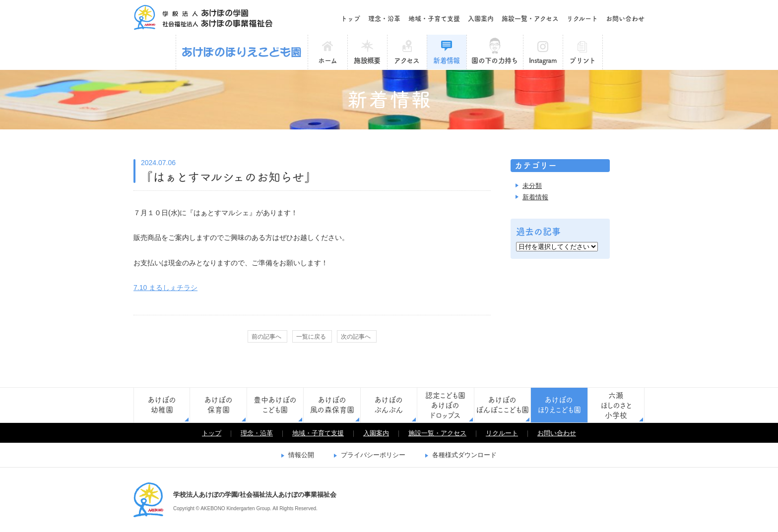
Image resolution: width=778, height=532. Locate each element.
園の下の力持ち (494, 60)
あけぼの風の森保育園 (332, 405)
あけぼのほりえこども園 (242, 52)
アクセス (407, 60)
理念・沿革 (384, 19)
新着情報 (446, 60)
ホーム (327, 60)
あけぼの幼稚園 (162, 405)
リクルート (582, 19)
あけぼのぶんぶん (389, 405)
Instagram (543, 60)
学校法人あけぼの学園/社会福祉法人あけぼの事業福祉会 (203, 17)
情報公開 (301, 455)
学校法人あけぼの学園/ (148, 500)
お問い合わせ (625, 19)
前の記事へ (266, 337)
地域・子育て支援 (434, 19)
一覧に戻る (311, 337)
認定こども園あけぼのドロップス (445, 405)
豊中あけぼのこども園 (275, 405)
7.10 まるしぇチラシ (165, 288)
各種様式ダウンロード (464, 455)
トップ (351, 19)
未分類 (532, 186)
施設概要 (367, 60)
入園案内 (481, 19)
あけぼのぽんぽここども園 (502, 405)
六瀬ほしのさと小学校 (616, 405)
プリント (582, 60)
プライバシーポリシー (373, 455)
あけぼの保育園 (219, 405)
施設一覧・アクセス (530, 19)
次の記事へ (356, 337)
